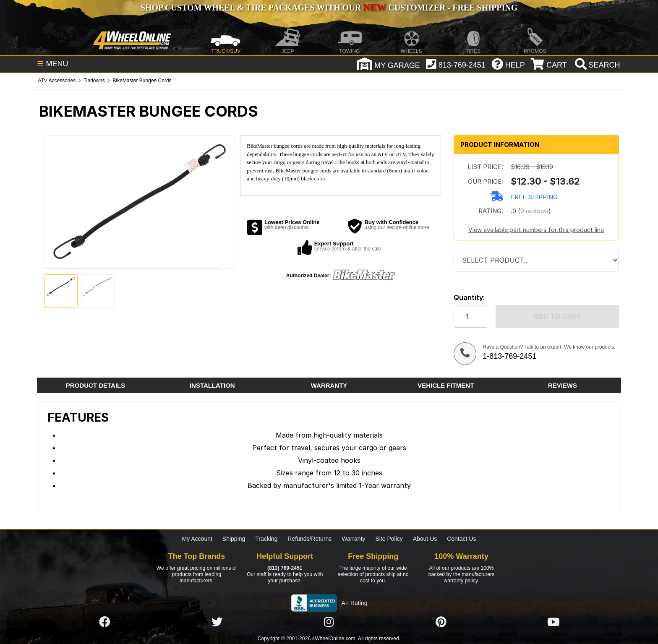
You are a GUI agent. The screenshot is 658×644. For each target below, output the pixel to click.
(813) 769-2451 (285, 568)
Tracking (266, 539)
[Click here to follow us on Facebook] (104, 622)
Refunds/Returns (309, 539)
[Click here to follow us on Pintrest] (441, 622)
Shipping (234, 539)
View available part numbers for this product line (536, 230)
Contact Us (461, 539)
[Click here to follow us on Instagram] (329, 622)
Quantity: (469, 298)
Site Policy (389, 539)
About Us (425, 539)
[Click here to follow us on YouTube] (554, 622)
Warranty (353, 539)
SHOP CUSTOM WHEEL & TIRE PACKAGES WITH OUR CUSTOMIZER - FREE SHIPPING (329, 8)
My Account (197, 539)
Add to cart (557, 316)
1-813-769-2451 (509, 356)
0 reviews (534, 211)
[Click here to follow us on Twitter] (217, 622)
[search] (597, 65)
